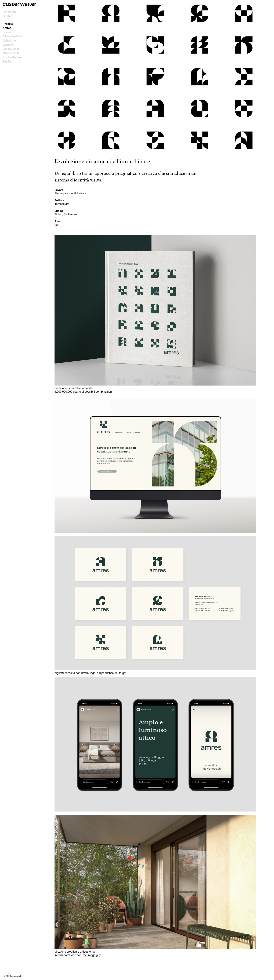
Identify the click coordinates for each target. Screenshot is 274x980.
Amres (7, 28)
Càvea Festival (12, 36)
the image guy (92, 955)
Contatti (8, 16)
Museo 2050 (11, 53)
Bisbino (8, 32)
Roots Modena (12, 57)
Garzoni (8, 45)
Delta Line (9, 40)
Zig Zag (8, 61)
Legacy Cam (11, 49)
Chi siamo (9, 12)
